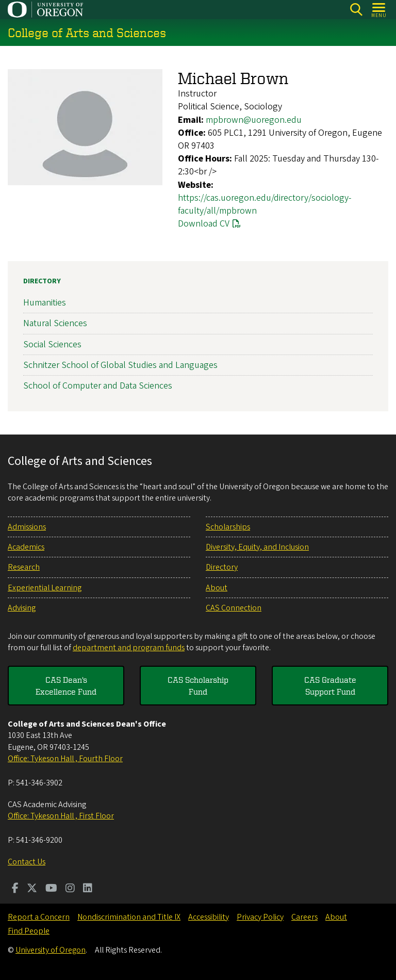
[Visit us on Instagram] (70, 889)
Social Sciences (52, 344)
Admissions (27, 527)
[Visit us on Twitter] (32, 889)
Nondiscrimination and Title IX (129, 917)
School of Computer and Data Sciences (98, 386)
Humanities (45, 303)
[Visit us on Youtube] (51, 889)
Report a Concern (39, 917)
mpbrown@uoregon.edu (254, 120)
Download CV (204, 224)
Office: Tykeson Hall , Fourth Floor (65, 759)
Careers (304, 917)
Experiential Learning (45, 588)
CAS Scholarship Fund (198, 685)
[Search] (356, 10)
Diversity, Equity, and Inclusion (257, 547)
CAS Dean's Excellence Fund (66, 685)
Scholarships (228, 527)
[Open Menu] (379, 10)
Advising (22, 608)
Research (24, 567)
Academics (26, 547)
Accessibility (209, 917)
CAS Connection (234, 608)
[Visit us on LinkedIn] (88, 889)
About (217, 588)
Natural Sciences (55, 324)
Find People (29, 931)
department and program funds (129, 648)
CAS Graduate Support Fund (330, 685)
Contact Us (27, 862)
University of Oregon (51, 950)
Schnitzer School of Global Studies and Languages (120, 365)
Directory (42, 281)
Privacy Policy (260, 917)
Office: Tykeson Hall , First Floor (61, 816)
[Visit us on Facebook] (15, 889)
